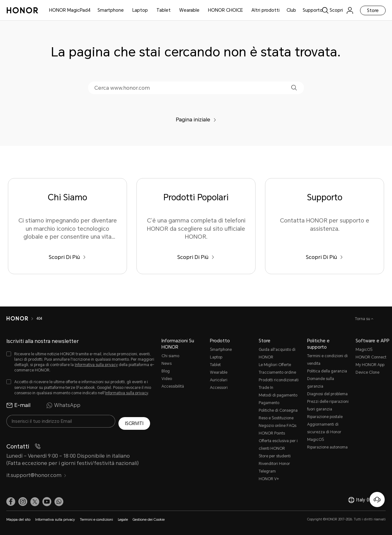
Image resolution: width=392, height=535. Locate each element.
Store (373, 10)
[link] (338, 10)
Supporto (313, 10)
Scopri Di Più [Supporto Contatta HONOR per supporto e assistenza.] (324, 257)
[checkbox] (81, 362)
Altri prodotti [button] (266, 10)
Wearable (189, 10)
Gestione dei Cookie (149, 520)
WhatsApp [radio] (63, 405)
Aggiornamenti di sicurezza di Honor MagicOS (324, 432)
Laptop (140, 10)
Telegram (267, 471)
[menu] (350, 10)
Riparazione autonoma (327, 447)
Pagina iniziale (196, 120)
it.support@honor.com (36, 473)
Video (167, 379)
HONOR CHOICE (225, 10)
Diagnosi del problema (327, 394)
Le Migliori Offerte (275, 365)
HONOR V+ (269, 479)
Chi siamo (170, 356)
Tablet (164, 10)
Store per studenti (275, 456)
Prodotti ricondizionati (279, 380)
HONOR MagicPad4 (70, 10)
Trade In (266, 388)
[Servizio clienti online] (377, 500)
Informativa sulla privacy (96, 365)
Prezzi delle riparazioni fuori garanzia (328, 405)
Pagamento (269, 403)
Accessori (219, 388)
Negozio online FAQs (278, 426)
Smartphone (111, 10)
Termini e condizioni (96, 520)
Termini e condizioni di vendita (327, 360)
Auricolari (219, 380)
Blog (166, 371)
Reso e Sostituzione (276, 418)
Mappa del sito (18, 520)
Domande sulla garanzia (321, 383)
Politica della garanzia (327, 371)
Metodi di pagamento (278, 395)
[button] (294, 88)
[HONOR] (17, 319)
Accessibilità (173, 386)
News (167, 364)
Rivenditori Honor (274, 464)
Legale (123, 520)
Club (291, 10)
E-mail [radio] (18, 405)
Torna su (363, 319)
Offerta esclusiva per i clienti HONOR (278, 445)
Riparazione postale (325, 417)
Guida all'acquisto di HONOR (277, 353)
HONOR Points (272, 433)
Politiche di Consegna (278, 410)
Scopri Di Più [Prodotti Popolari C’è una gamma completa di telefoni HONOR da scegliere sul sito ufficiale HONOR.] (196, 257)
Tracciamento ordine (277, 372)
